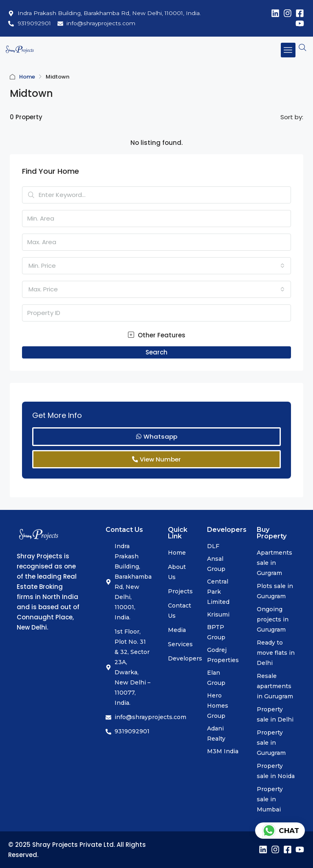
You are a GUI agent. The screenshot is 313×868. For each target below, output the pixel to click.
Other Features (157, 335)
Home (27, 77)
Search (156, 352)
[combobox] (156, 266)
